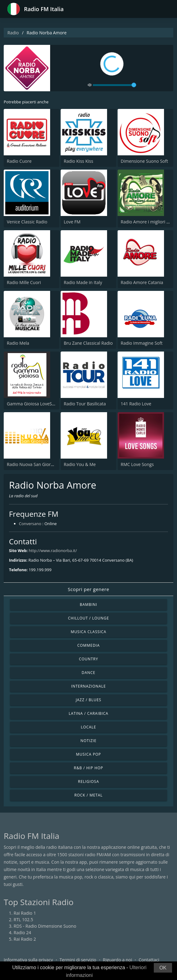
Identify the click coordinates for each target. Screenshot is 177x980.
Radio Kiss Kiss (78, 161)
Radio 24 (22, 933)
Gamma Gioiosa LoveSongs (34, 404)
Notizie (88, 741)
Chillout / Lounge (89, 618)
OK (163, 968)
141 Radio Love (136, 404)
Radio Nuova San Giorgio (32, 464)
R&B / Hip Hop (89, 768)
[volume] (114, 85)
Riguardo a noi (117, 960)
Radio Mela (18, 343)
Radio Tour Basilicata (85, 404)
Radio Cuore (19, 161)
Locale (88, 727)
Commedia (88, 645)
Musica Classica (88, 632)
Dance (88, 673)
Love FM (72, 222)
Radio (13, 33)
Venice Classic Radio (27, 222)
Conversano (30, 524)
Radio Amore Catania (142, 282)
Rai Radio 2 (25, 939)
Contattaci (149, 960)
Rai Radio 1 (25, 913)
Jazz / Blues (89, 700)
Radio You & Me (80, 464)
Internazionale (88, 686)
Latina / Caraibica (88, 713)
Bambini (88, 604)
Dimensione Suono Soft (144, 161)
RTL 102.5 (23, 920)
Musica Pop (88, 754)
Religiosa (88, 781)
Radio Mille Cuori (24, 282)
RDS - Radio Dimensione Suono (45, 926)
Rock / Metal (88, 795)
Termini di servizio (78, 960)
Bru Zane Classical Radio (88, 343)
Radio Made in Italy (83, 282)
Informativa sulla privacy (28, 960)
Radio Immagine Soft (142, 343)
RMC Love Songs (137, 464)
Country (88, 659)
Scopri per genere (88, 589)
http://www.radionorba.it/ (53, 550)
